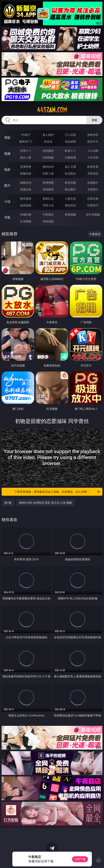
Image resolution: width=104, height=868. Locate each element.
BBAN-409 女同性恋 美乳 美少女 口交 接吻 (46, 503)
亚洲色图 (48, 183)
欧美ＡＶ (70, 151)
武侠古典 (93, 199)
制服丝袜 (26, 173)
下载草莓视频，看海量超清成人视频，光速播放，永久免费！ (57, 492)
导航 (7, 217)
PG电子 (26, 135)
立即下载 (80, 859)
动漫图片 (93, 183)
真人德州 (48, 135)
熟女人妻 (26, 157)
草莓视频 (70, 214)
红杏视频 (26, 221)
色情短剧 (48, 221)
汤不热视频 (93, 214)
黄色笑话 (70, 205)
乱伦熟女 (70, 173)
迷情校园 (26, 205)
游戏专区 (93, 135)
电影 (7, 169)
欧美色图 (70, 183)
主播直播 (70, 157)
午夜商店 (48, 214)
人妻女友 (70, 199)
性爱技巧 (93, 205)
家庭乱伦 (48, 199)
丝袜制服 (48, 157)
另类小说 (48, 205)
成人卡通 (70, 167)
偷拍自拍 (48, 167)
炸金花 (48, 141)
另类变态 (93, 173)
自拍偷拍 (48, 151)
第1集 (8, 503)
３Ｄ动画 (93, 151)
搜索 (94, 120)
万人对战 (70, 135)
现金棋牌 (70, 141)
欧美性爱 (93, 167)
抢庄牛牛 (93, 141)
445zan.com (52, 110)
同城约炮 (26, 214)
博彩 (7, 138)
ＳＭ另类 (93, 157)
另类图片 (93, 189)
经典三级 (48, 173)
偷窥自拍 (26, 183)
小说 (7, 201)
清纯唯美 (48, 189)
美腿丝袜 (26, 189)
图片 (7, 185)
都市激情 (26, 199)
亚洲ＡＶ (26, 151)
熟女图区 (70, 189)
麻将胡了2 (26, 141)
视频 (7, 154)
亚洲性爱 (26, 167)
